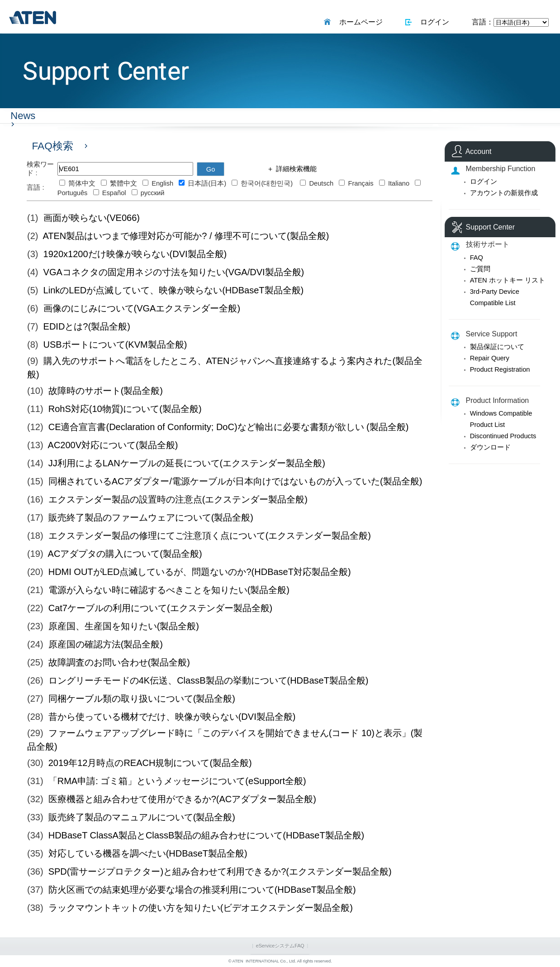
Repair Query (490, 358)
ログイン (433, 22)
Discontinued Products (503, 436)
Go (211, 169)
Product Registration (500, 369)
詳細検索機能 (295, 169)
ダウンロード (490, 447)
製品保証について (497, 347)
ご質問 (480, 269)
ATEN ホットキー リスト (508, 280)
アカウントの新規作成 (504, 193)
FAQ (477, 258)
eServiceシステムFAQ (280, 946)
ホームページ (359, 22)
